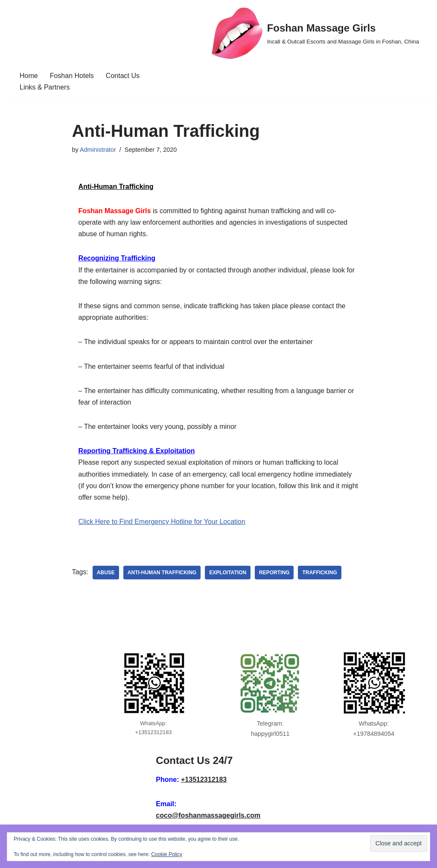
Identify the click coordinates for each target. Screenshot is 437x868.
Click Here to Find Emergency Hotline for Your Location (162, 522)
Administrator (98, 150)
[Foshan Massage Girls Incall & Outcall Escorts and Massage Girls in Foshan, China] (315, 33)
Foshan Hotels (72, 76)
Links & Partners (45, 87)
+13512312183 (204, 780)
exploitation (228, 573)
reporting (274, 573)
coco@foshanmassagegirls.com (208, 815)
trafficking (319, 573)
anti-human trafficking (162, 573)
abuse (106, 573)
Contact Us (123, 76)
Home (29, 76)
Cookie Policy (167, 854)
